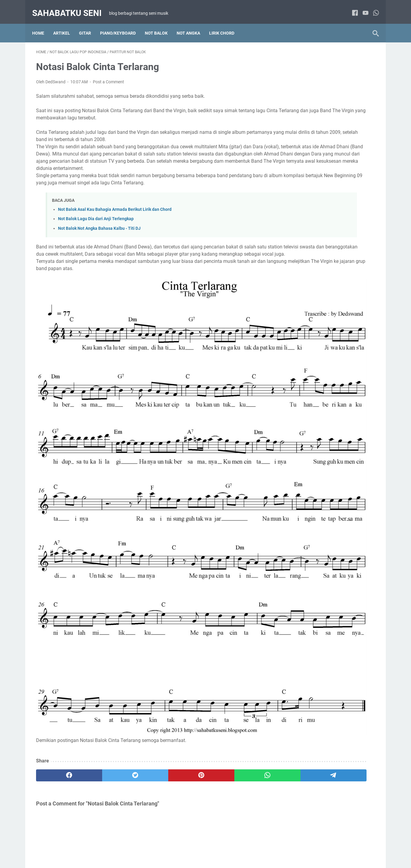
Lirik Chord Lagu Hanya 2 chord (317, 289)
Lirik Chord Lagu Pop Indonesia (317, 312)
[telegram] (241, 642)
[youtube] (362, 7)
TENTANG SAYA (164, 846)
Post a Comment (108, 76)
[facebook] (351, 7)
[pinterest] (149, 642)
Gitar (89, 24)
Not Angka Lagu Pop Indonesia (317, 345)
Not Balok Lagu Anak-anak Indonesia (322, 457)
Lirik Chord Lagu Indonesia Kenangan (323, 300)
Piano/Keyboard (122, 24)
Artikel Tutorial (301, 278)
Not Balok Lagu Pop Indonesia (316, 378)
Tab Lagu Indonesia (306, 514)
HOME (138, 846)
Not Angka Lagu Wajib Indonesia (318, 356)
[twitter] (104, 642)
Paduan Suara (301, 401)
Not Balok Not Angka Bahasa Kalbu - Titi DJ (99, 230)
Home (42, 24)
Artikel (65, 24)
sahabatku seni (71, 7)
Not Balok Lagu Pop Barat (312, 367)
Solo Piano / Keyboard (342, 401)
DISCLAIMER (197, 846)
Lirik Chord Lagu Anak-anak (314, 435)
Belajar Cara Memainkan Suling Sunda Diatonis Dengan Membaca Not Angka (326, 112)
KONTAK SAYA (266, 846)
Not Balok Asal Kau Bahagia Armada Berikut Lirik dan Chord (115, 211)
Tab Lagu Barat (342, 503)
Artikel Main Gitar (304, 491)
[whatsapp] (372, 7)
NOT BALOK (160, 24)
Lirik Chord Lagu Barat (343, 278)
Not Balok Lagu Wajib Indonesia (317, 389)
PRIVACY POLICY (231, 846)
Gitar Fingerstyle (342, 491)
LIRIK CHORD (226, 24)
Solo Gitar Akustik (304, 503)
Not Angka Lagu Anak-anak (314, 446)
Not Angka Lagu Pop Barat (313, 334)
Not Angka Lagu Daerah (310, 323)
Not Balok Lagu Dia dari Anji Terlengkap (96, 221)
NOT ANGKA (192, 24)
